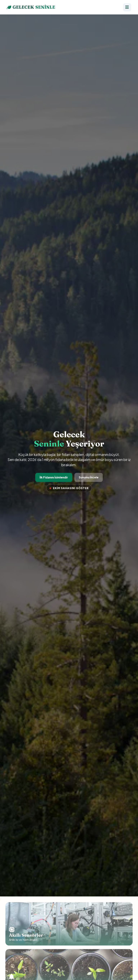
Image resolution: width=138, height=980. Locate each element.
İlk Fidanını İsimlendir (54, 477)
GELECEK (31, 7)
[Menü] (127, 7)
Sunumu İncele (88, 477)
